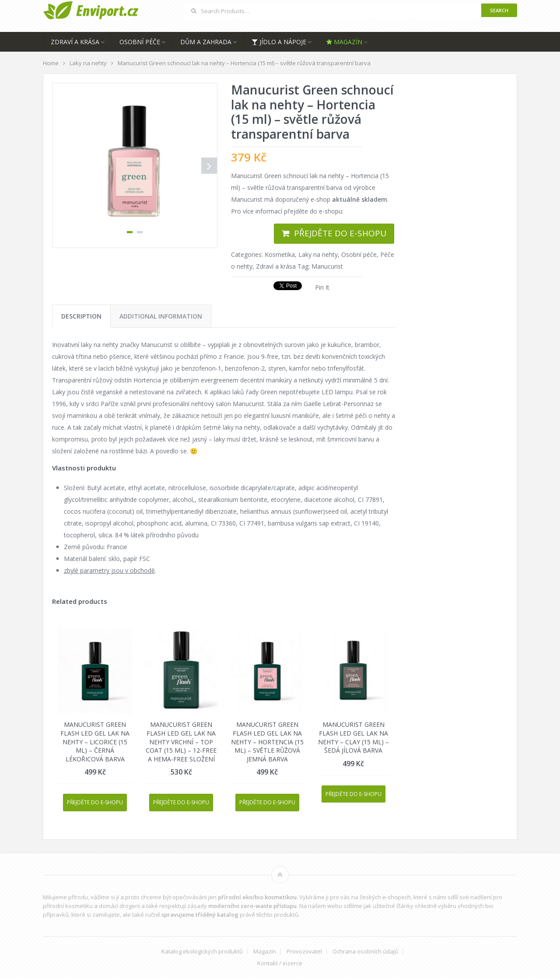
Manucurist (327, 266)
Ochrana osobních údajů (365, 952)
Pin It (322, 287)
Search (499, 10)
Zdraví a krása (75, 42)
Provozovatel (304, 952)
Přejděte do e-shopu (340, 233)
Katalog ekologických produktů (202, 952)
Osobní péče (140, 42)
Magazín (344, 42)
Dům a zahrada (206, 42)
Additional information (161, 316)
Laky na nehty (318, 254)
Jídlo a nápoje (279, 42)
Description (81, 316)
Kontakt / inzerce (280, 963)
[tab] (81, 316)
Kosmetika (280, 254)
